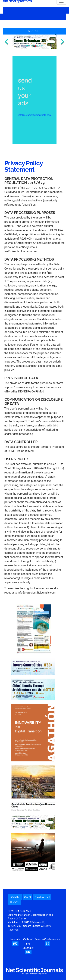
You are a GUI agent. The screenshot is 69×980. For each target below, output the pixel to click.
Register (15, 897)
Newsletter (42, 897)
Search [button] (35, 31)
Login (27, 897)
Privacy (14, 902)
